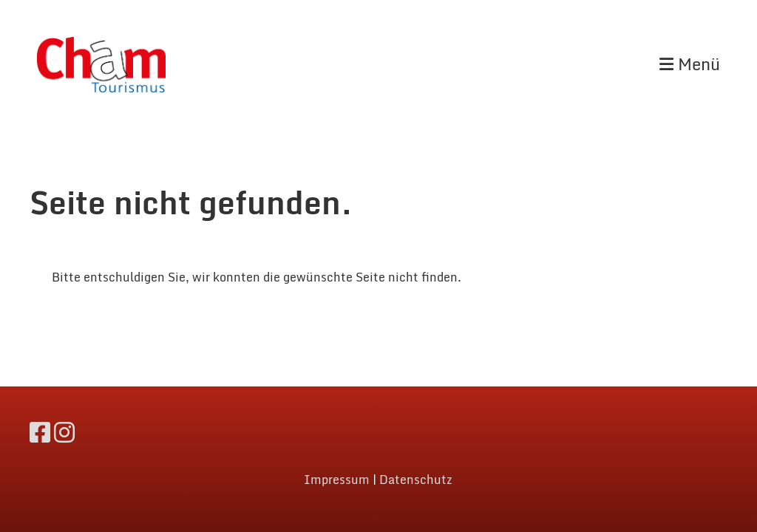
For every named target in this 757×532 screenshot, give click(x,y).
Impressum (337, 480)
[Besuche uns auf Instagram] (64, 432)
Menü (690, 65)
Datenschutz (416, 480)
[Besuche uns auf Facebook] (40, 432)
